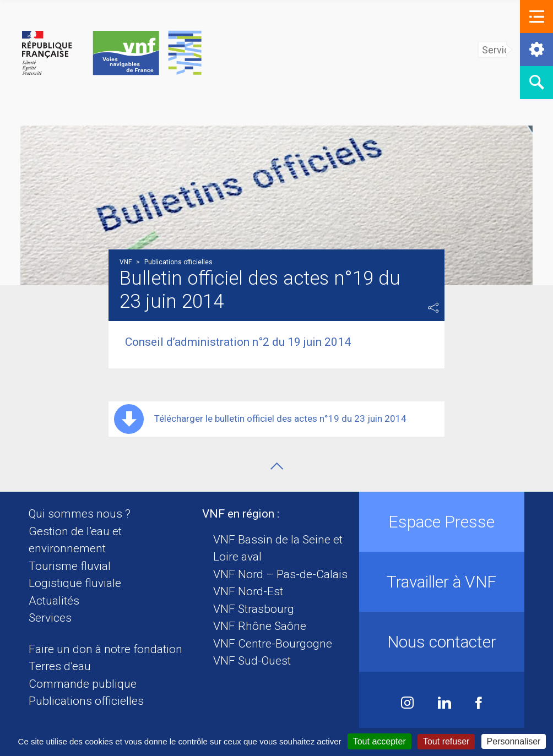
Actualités (54, 601)
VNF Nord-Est (248, 591)
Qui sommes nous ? (80, 514)
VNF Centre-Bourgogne (273, 644)
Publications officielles (86, 701)
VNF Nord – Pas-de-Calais (280, 574)
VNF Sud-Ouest (252, 661)
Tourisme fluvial (70, 566)
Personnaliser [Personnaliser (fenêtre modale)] (514, 741)
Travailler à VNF (441, 582)
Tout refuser (446, 741)
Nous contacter (442, 642)
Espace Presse (441, 522)
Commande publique (83, 684)
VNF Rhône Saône (260, 626)
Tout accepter (379, 741)
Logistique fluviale (75, 583)
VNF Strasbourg (254, 609)
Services (50, 618)
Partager (433, 308)
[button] (536, 17)
